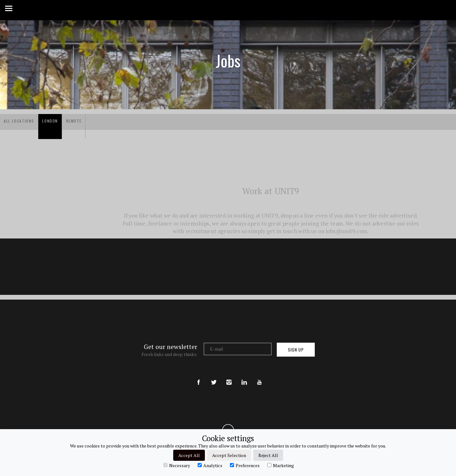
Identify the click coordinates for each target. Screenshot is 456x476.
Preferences (245, 465)
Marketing (281, 465)
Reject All (268, 455)
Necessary (177, 465)
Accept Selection (229, 455)
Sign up (296, 349)
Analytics (210, 465)
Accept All (189, 455)
